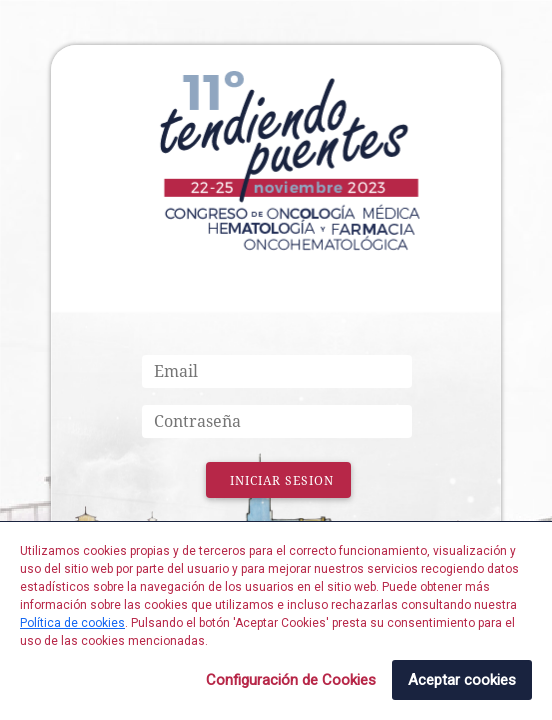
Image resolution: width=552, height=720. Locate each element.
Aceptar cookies (462, 680)
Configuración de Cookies (291, 680)
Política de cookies (72, 623)
